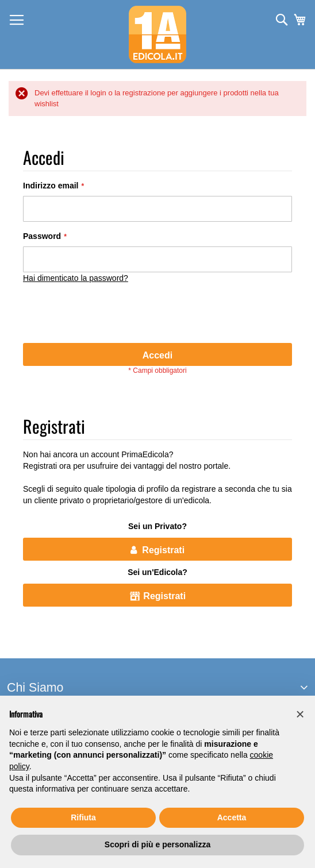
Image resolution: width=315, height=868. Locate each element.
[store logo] (157, 34)
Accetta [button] (232, 817)
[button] (300, 714)
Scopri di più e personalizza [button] (157, 844)
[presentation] (110, 315)
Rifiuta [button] (83, 817)
